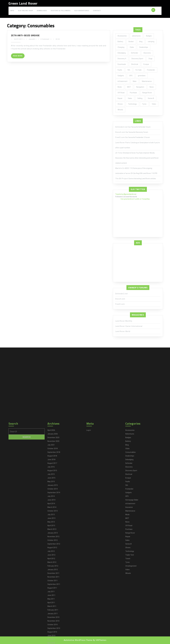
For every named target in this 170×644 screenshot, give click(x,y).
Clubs (127, 634)
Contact (97, 11)
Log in (89, 616)
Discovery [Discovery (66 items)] (147, 53)
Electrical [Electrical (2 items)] (135, 64)
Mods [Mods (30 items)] (120, 87)
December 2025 (53, 623)
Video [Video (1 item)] (154, 104)
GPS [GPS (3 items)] (131, 76)
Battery (128, 627)
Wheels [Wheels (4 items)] (120, 110)
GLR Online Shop (25, 11)
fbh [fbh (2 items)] (129, 70)
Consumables (131, 638)
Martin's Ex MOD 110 (124, 168)
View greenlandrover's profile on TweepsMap (135, 199)
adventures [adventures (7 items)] (136, 36)
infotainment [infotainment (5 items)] (122, 81)
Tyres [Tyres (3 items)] (144, 104)
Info (12, 11)
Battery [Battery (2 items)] (120, 42)
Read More (19, 56)
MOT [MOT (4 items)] (129, 87)
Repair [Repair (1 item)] (120, 98)
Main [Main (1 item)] (135, 81)
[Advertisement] (138, 263)
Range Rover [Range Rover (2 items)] (147, 93)
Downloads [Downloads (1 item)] (122, 64)
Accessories (130, 616)
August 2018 (52, 642)
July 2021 (51, 631)
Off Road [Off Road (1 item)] (121, 93)
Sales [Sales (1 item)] (130, 98)
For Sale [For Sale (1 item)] (139, 70)
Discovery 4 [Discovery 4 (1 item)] (122, 59)
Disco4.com (120, 132)
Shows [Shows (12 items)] (120, 104)
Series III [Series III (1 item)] (151, 98)
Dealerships (130, 642)
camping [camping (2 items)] (151, 42)
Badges (128, 623)
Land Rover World (123, 331)
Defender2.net (122, 127)
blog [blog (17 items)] (141, 42)
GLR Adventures (82, 11)
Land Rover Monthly (124, 321)
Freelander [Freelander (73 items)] (151, 70)
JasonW (32, 39)
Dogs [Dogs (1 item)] (151, 59)
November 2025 (53, 627)
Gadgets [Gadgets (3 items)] (121, 76)
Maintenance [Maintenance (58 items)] (147, 81)
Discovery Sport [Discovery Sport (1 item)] (137, 59)
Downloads (42, 11)
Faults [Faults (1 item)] (120, 70)
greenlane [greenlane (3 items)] (142, 76)
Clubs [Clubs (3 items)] (132, 47)
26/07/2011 (18, 39)
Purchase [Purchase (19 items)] (133, 93)
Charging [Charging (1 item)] (121, 47)
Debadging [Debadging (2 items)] (122, 53)
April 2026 (51, 616)
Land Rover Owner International (129, 326)
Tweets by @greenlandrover (126, 194)
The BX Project (122, 179)
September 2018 (54, 638)
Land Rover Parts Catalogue (127, 143)
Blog (127, 631)
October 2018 (53, 634)
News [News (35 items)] (152, 87)
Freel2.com (120, 137)
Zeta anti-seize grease (25, 35)
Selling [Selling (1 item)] (140, 98)
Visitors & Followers (61, 11)
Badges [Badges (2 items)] (149, 36)
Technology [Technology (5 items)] (132, 104)
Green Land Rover (23, 3)
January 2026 (53, 620)
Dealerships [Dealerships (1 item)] (144, 47)
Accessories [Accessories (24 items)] (122, 36)
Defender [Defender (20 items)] (135, 53)
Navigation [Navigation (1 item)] (140, 87)
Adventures (130, 620)
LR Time (119, 153)
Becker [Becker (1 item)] (131, 42)
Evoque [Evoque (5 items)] (146, 64)
